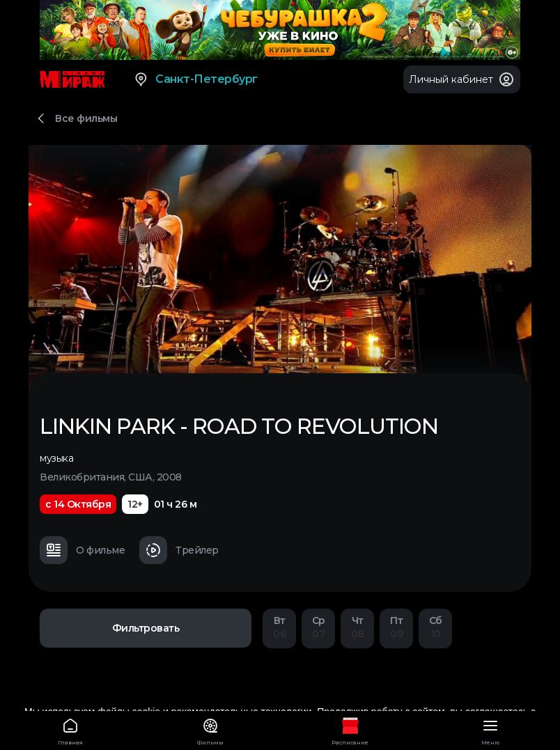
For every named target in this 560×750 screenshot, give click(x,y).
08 (357, 627)
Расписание (350, 729)
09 (396, 627)
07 (318, 627)
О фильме (82, 550)
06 (279, 627)
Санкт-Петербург (195, 79)
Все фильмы (86, 118)
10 (435, 627)
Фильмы (210, 729)
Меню (490, 729)
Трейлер (179, 550)
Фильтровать (146, 628)
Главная (70, 729)
